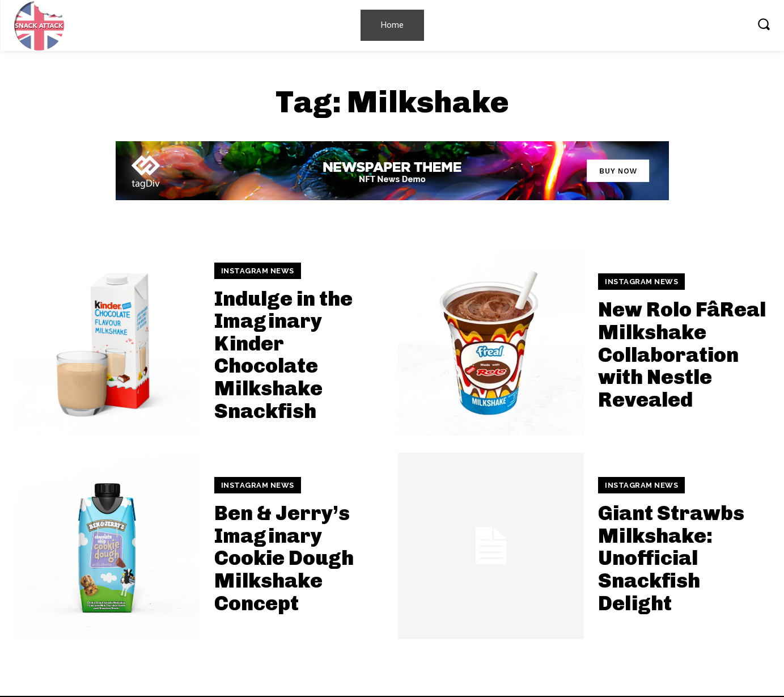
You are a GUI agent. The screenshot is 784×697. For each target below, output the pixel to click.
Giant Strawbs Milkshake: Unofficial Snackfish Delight (671, 558)
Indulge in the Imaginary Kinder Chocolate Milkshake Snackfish (283, 355)
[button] (764, 24)
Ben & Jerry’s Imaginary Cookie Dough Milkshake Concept (284, 558)
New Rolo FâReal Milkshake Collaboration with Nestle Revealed (682, 354)
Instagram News (258, 271)
